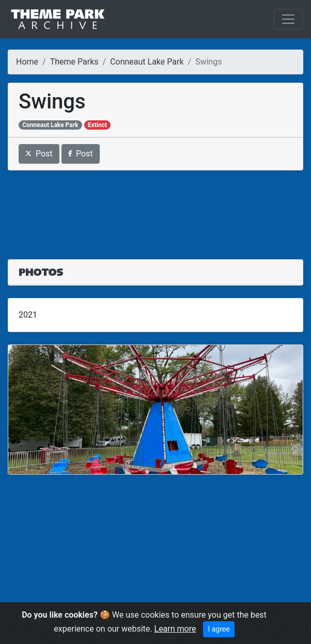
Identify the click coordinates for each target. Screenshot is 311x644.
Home (27, 62)
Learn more (175, 629)
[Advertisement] (155, 209)
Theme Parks (74, 62)
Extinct (97, 125)
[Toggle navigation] (288, 19)
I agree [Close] (219, 629)
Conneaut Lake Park (147, 62)
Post (39, 154)
